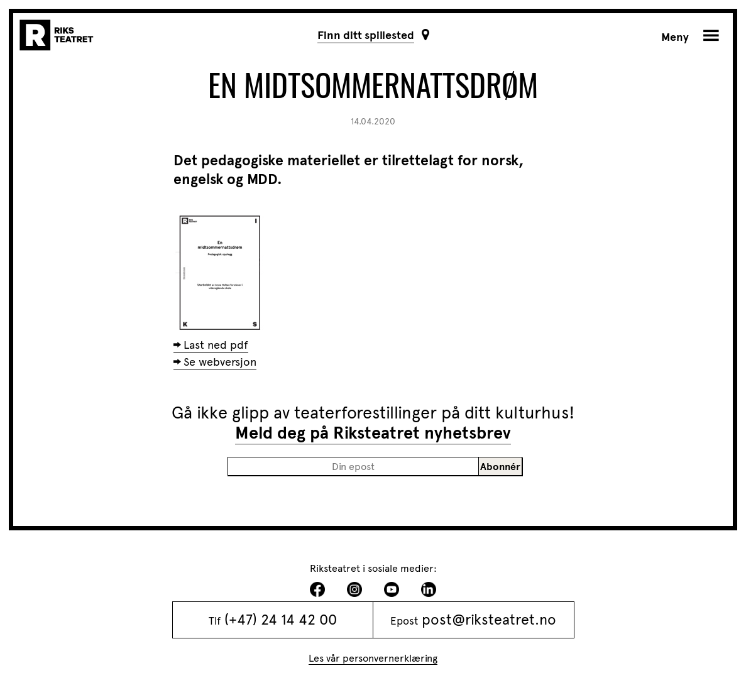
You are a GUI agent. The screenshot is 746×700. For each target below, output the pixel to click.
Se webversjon (220, 362)
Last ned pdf (216, 345)
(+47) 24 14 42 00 (281, 620)
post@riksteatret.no (489, 620)
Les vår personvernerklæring (373, 658)
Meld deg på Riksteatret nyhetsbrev (373, 433)
